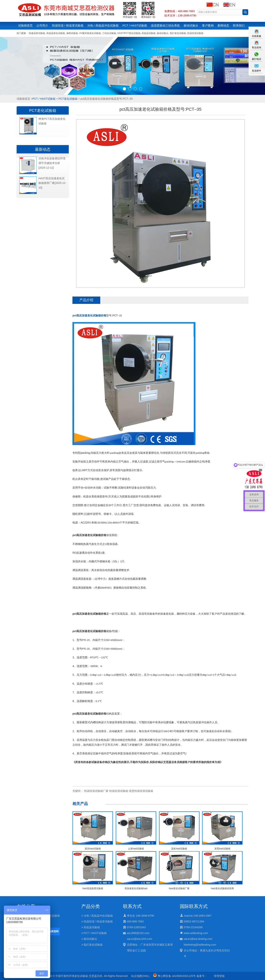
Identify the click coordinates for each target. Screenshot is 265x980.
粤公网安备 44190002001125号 (174, 976)
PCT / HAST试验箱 (135, 25)
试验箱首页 (25, 25)
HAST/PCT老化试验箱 (129, 33)
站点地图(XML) (140, 976)
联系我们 (239, 25)
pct (89, 315)
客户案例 (208, 25)
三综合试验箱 (109, 33)
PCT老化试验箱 (68, 99)
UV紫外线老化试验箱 (90, 33)
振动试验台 (191, 25)
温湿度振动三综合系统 (165, 25)
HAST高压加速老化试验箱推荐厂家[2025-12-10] (52, 183)
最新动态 (43, 149)
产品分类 (91, 906)
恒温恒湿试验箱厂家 (96, 791)
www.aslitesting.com (196, 933)
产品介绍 (86, 300)
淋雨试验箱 (72, 33)
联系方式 (132, 906)
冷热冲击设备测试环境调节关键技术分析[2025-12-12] (52, 163)
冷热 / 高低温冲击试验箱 (103, 25)
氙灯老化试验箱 (178, 33)
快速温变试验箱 (37, 33)
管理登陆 (219, 976)
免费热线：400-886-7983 (180, 11)
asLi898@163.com (138, 933)
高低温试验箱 (149, 33)
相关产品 (80, 804)
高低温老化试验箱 (56, 33)
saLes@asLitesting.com (198, 939)
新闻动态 (223, 25)
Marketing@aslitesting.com (200, 945)
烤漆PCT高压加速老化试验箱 (52, 121)
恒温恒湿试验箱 (195, 33)
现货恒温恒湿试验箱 (141, 791)
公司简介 (42, 25)
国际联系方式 (194, 906)
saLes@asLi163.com (140, 939)
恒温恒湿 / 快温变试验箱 (68, 25)
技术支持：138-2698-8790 (180, 15)
